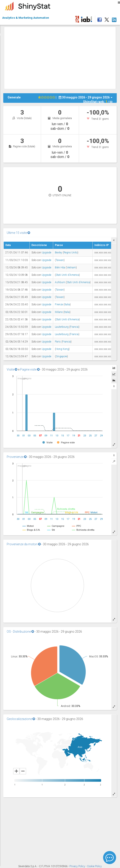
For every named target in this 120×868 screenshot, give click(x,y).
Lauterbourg (62, 327)
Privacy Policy (78, 866)
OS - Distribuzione (20, 632)
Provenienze (17, 457)
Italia (67, 304)
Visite (12, 369)
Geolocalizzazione (21, 719)
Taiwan (60, 260)
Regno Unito (71, 253)
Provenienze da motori (24, 544)
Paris (58, 342)
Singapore (61, 356)
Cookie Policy (94, 866)
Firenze (59, 304)
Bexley (58, 253)
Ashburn (60, 282)
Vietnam (71, 268)
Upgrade (46, 253)
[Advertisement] (62, 57)
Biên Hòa (60, 268)
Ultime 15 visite (18, 233)
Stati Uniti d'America (67, 275)
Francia (74, 327)
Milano (59, 312)
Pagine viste (30, 369)
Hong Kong (62, 349)
